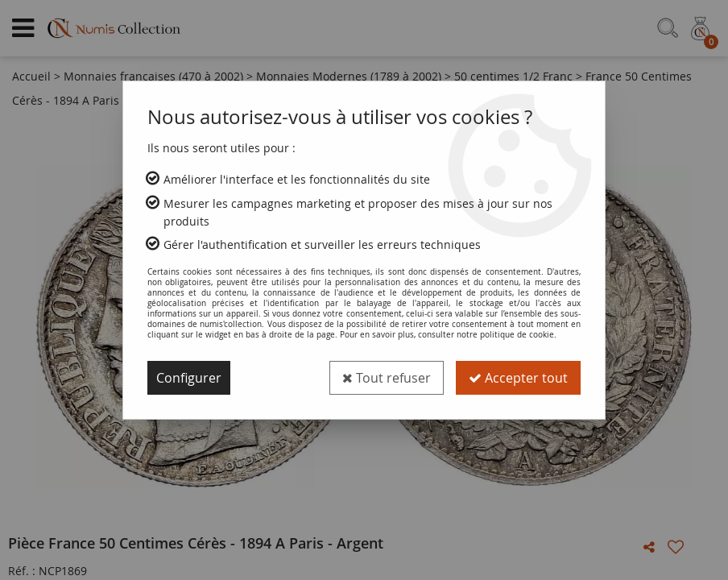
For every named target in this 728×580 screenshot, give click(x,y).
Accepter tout (518, 378)
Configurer (189, 378)
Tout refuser (387, 378)
